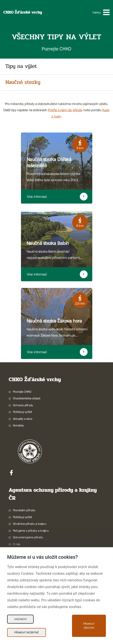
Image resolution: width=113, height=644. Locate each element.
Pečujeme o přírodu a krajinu (31, 531)
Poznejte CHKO (22, 392)
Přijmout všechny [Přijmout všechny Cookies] (89, 626)
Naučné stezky (23, 82)
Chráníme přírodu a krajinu (30, 524)
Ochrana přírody (23, 405)
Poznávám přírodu (24, 510)
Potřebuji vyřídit (22, 412)
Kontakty (18, 425)
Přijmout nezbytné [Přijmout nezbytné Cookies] (27, 632)
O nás (17, 544)
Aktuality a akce (23, 419)
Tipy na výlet (21, 66)
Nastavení (20, 619)
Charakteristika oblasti (27, 398)
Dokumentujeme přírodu (28, 537)
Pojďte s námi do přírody (65, 110)
